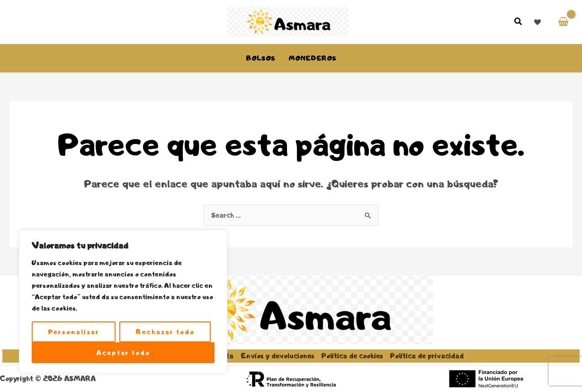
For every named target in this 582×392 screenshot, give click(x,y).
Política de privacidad (427, 356)
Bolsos (260, 58)
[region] (123, 302)
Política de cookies (352, 356)
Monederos (312, 58)
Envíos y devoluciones (278, 356)
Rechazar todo (165, 332)
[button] (519, 22)
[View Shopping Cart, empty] (563, 22)
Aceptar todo (123, 353)
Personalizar (74, 332)
